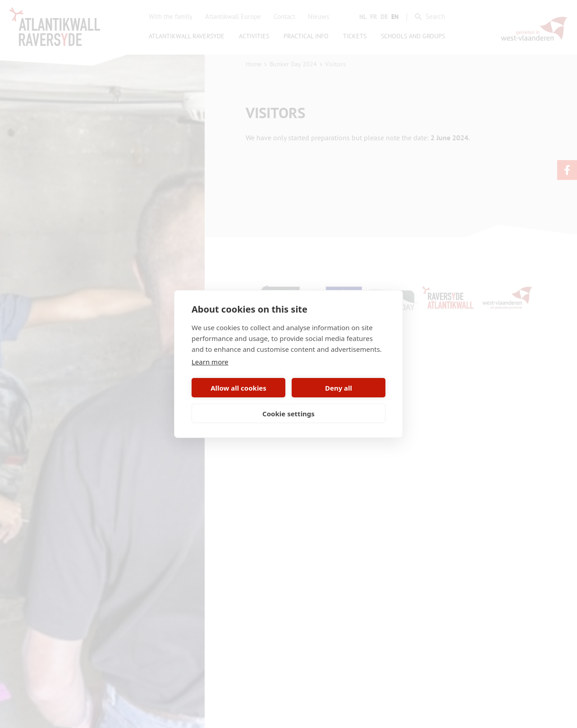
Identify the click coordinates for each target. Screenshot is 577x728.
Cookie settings (288, 414)
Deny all (339, 388)
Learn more (210, 362)
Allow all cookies (238, 388)
